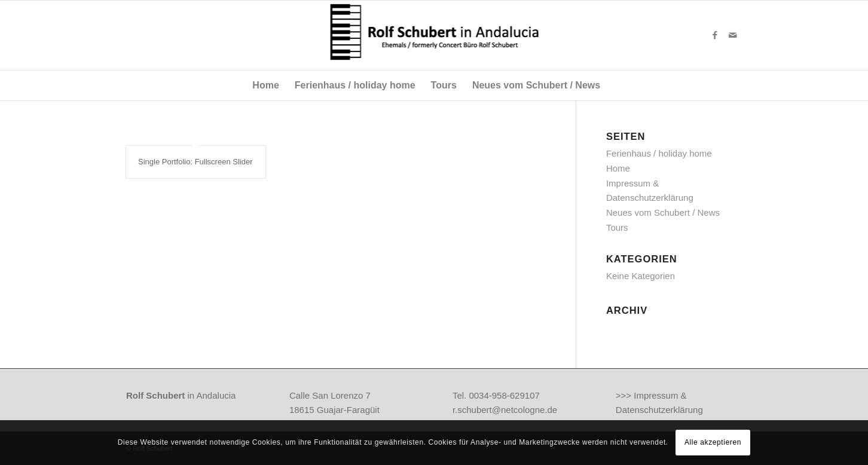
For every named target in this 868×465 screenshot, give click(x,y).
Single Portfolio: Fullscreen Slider (195, 162)
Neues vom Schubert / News (663, 212)
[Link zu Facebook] (715, 35)
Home (618, 168)
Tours (617, 227)
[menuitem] (265, 85)
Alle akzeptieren (713, 442)
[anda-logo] (434, 35)
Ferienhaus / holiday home (659, 153)
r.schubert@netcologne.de (505, 410)
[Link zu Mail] (733, 35)
